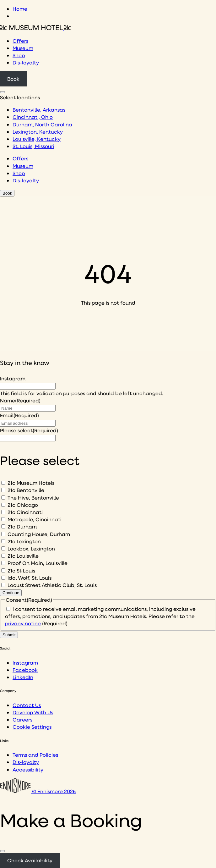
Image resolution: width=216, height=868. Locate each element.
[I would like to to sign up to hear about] (28, 438)
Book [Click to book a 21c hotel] (13, 79)
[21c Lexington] (3, 541)
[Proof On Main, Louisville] (3, 563)
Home (20, 9)
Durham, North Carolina (42, 124)
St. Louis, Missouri (33, 146)
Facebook (25, 670)
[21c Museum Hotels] (3, 483)
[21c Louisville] (3, 556)
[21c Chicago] (3, 505)
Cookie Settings (32, 727)
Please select (29, 430)
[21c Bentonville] (3, 490)
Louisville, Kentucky (37, 139)
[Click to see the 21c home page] (35, 28)
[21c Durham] (3, 526)
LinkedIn (23, 677)
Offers (20, 41)
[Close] (3, 851)
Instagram (13, 378)
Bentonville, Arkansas (39, 110)
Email (19, 415)
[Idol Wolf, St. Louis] (3, 578)
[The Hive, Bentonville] (3, 498)
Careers (22, 719)
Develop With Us (33, 712)
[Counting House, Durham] (3, 534)
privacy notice (23, 623)
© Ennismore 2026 (38, 791)
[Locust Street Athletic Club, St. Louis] (3, 585)
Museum (23, 48)
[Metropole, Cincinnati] (3, 519)
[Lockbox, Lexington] (3, 548)
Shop (19, 55)
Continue (11, 593)
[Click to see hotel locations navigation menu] (3, 92)
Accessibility (28, 769)
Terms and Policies (35, 755)
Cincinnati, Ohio (33, 117)
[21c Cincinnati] (3, 512)
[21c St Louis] (3, 570)
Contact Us (27, 705)
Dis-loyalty (26, 62)
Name (20, 400)
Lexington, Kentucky (38, 132)
